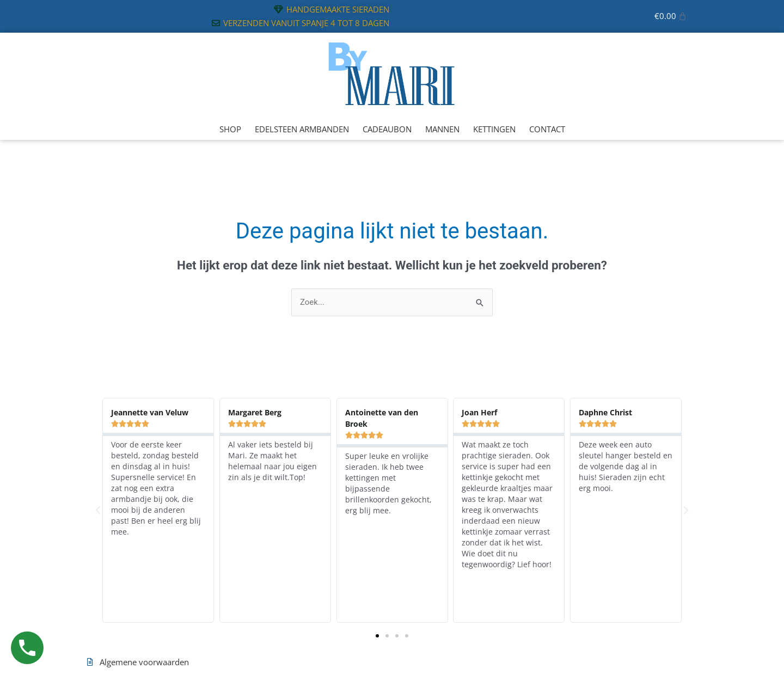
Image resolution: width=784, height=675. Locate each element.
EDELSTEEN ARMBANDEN (302, 129)
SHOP (230, 129)
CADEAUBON (387, 129)
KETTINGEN (494, 129)
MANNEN (442, 129)
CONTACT (547, 129)
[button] (98, 511)
